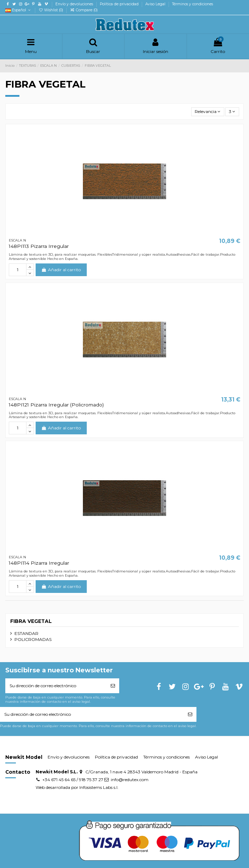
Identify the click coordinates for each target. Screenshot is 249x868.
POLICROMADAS (33, 639)
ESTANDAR (26, 633)
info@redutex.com (130, 780)
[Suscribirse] (113, 686)
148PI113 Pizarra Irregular (39, 246)
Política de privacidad (120, 4)
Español (19, 10)
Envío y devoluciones (75, 4)
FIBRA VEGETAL (31, 621)
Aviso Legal (156, 4)
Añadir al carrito (61, 270)
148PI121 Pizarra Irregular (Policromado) (56, 405)
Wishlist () (51, 10)
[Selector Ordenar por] (208, 112)
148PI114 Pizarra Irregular (39, 563)
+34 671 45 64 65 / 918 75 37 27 (73, 780)
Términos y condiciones (193, 4)
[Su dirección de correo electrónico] (56, 686)
